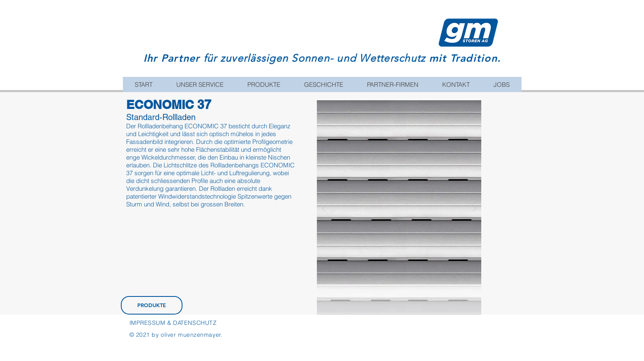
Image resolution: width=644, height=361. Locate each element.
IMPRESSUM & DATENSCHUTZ (173, 323)
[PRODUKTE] (152, 305)
